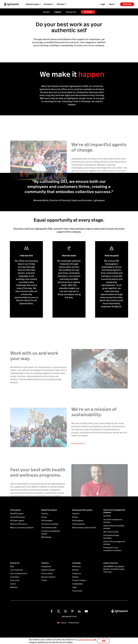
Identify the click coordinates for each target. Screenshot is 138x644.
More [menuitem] (112, 4)
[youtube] (86, 611)
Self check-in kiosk (111, 532)
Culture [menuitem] (58, 12)
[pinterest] (72, 611)
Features (45, 514)
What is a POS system (19, 524)
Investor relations (79, 580)
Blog (12, 567)
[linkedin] (79, 611)
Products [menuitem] (48, 4)
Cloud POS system (18, 517)
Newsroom (77, 567)
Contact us (77, 574)
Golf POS (107, 516)
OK (103, 641)
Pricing (44, 517)
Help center (15, 580)
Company (76, 563)
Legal (74, 587)
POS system (15, 510)
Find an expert (47, 574)
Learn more (79, 443)
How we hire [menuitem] (71, 12)
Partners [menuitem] (60, 4)
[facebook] (52, 611)
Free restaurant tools (19, 574)
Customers (15, 577)
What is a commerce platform (22, 528)
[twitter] (59, 611)
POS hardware (47, 521)
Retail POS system (49, 510)
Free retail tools (17, 570)
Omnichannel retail (49, 528)
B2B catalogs (46, 537)
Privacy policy (74, 623)
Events (13, 584)
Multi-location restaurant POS (84, 528)
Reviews (76, 570)
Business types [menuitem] (32, 4)
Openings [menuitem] (88, 12)
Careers (75, 577)
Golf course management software (114, 511)
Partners (45, 563)
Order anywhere (79, 524)
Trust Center (77, 591)
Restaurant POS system (82, 510)
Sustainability (78, 584)
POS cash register (17, 521)
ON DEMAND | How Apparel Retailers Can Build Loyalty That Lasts (114, 569)
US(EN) (63, 623)
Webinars (14, 587)
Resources (15, 563)
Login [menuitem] (103, 4)
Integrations (46, 567)
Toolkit (44, 580)
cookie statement (85, 639)
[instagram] (65, 611)
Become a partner (48, 577)
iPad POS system (17, 514)
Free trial (127, 4)
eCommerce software (50, 524)
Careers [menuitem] (46, 12)
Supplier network (48, 570)
